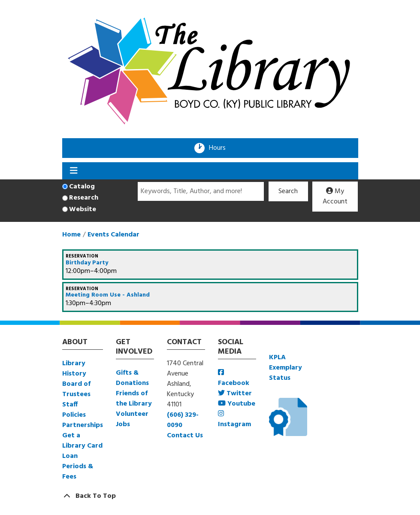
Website (83, 209)
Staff (70, 405)
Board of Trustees (76, 389)
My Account (335, 197)
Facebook (234, 379)
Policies (74, 415)
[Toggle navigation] (74, 171)
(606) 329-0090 (183, 420)
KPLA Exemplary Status (286, 368)
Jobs (123, 424)
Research (84, 198)
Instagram (234, 420)
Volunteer (132, 414)
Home (71, 235)
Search (288, 191)
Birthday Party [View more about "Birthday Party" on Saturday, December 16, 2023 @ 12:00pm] (87, 263)
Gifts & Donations (132, 378)
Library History (74, 369)
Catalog (82, 187)
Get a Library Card (82, 441)
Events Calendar (113, 235)
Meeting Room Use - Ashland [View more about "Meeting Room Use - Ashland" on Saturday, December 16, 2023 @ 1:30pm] (108, 295)
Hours (220, 148)
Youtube (237, 404)
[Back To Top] (210, 496)
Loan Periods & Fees (78, 467)
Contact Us (185, 436)
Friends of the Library (134, 399)
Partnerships (83, 425)
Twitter (235, 394)
